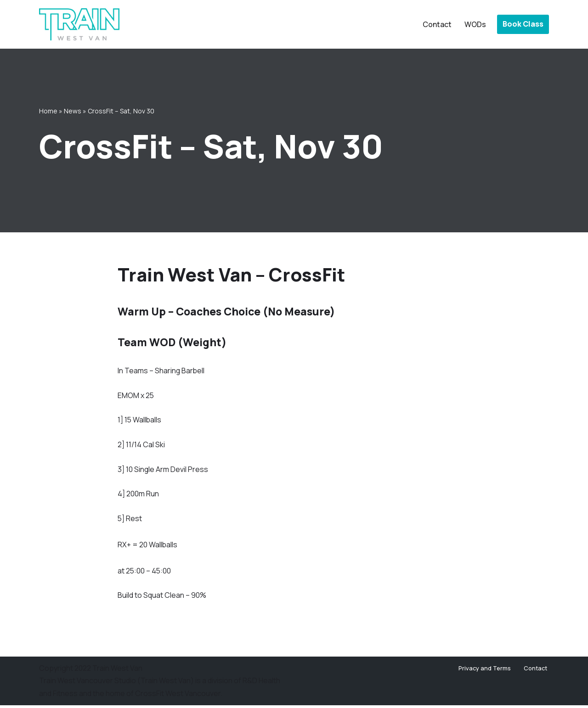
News (73, 110)
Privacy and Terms (485, 671)
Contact (437, 24)
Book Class (523, 24)
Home (48, 110)
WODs (475, 24)
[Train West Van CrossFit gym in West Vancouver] (79, 24)
